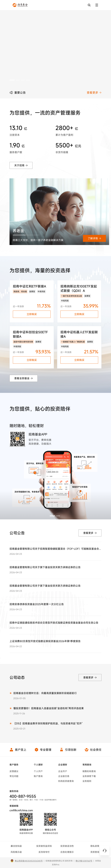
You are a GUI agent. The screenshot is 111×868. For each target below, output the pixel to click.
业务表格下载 (89, 776)
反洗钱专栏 (44, 852)
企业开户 (63, 771)
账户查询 (38, 776)
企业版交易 (64, 776)
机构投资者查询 (66, 781)
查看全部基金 (24, 378)
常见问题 (14, 776)
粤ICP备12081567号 (84, 861)
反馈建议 (14, 771)
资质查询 (95, 852)
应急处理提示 (67, 852)
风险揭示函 (16, 852)
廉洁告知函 (16, 846)
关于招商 (21, 165)
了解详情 (94, 238)
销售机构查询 (89, 771)
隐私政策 (95, 846)
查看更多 (94, 93)
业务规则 (87, 781)
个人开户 (38, 771)
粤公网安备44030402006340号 (29, 861)
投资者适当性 (67, 846)
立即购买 (32, 314)
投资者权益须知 (44, 846)
